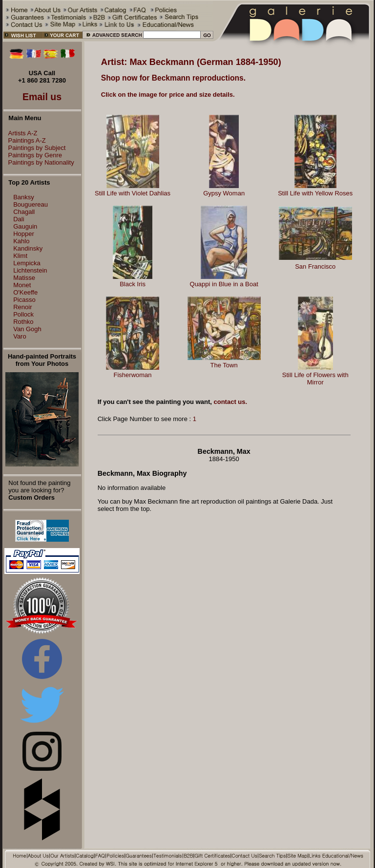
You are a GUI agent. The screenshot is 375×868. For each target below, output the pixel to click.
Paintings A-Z (25, 140)
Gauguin (25, 226)
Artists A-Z (21, 133)
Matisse (24, 278)
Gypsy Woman (224, 193)
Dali (19, 219)
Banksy (24, 197)
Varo (20, 336)
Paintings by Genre (33, 155)
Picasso (24, 300)
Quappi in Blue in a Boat (224, 284)
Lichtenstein (30, 270)
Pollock (23, 314)
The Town (224, 365)
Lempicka (27, 263)
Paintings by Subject (35, 148)
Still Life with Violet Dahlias (133, 193)
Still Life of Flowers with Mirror (315, 379)
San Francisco (315, 266)
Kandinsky (28, 248)
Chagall (24, 212)
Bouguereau (31, 204)
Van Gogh (27, 329)
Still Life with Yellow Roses (315, 193)
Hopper (24, 234)
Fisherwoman (133, 375)
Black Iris (133, 284)
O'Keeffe (25, 292)
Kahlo (21, 241)
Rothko (23, 322)
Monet (22, 285)
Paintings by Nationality (39, 162)
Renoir (22, 307)
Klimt (20, 256)
